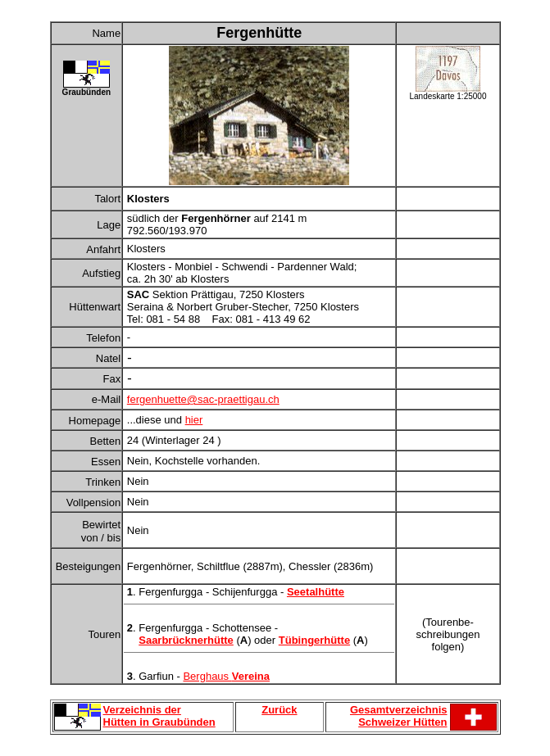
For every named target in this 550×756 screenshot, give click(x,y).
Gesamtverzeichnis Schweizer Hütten (399, 716)
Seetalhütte (316, 592)
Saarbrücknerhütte (186, 640)
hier (194, 420)
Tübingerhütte (314, 640)
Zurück (279, 710)
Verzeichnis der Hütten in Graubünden (159, 716)
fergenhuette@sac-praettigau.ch (203, 399)
